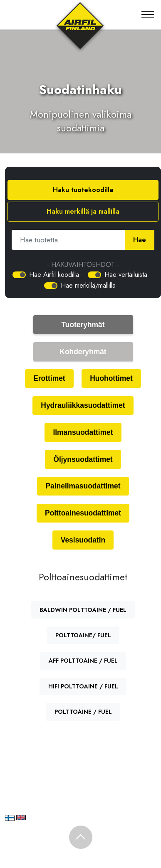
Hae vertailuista (126, 275)
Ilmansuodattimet (83, 432)
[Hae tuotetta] (68, 240)
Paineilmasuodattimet (83, 486)
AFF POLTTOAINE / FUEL (83, 661)
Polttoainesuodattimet (83, 513)
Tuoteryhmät (83, 325)
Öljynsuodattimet (83, 459)
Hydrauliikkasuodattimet (83, 405)
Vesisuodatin (83, 540)
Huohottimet (111, 378)
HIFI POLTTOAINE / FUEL (83, 686)
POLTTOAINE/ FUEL (83, 635)
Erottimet (49, 378)
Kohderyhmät (83, 352)
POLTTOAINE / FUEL (83, 712)
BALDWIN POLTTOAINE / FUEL (83, 610)
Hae (140, 239)
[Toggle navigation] (148, 15)
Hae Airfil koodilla (54, 275)
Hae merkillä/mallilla (88, 285)
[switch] (19, 275)
